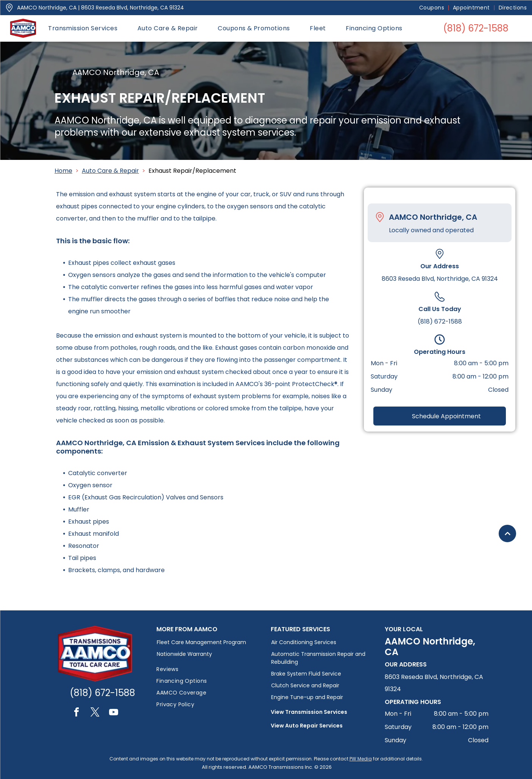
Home (63, 171)
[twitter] (95, 713)
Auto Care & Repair (110, 171)
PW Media (361, 759)
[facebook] (76, 713)
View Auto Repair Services (307, 726)
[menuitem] (432, 8)
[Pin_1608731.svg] (9, 8)
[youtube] (114, 713)
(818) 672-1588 (440, 321)
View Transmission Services (309, 712)
